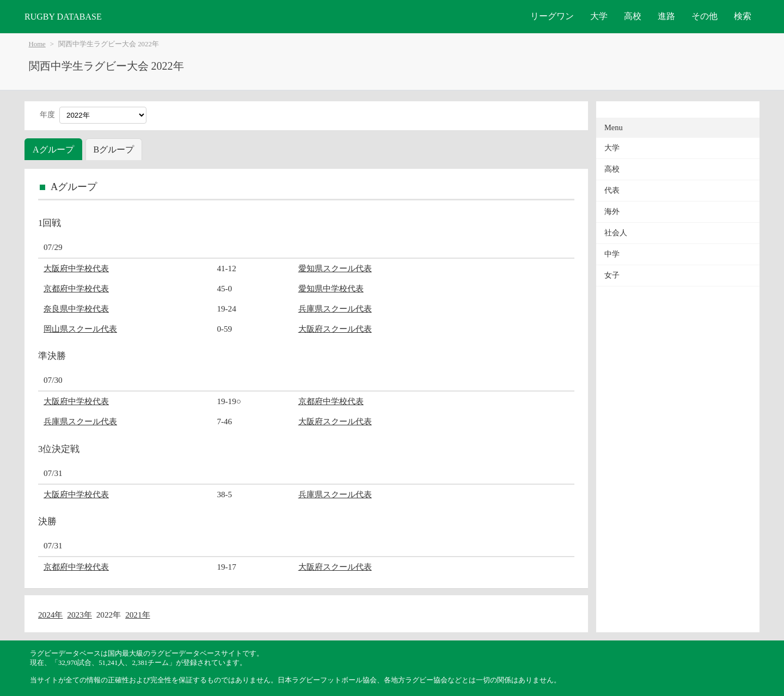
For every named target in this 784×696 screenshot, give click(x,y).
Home (37, 44)
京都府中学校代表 (76, 288)
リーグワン (552, 16)
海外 (612, 212)
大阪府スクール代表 (335, 329)
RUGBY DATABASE (63, 17)
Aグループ (53, 149)
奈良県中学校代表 (76, 309)
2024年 (50, 615)
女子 (612, 275)
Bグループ (114, 149)
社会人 (616, 233)
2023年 (79, 615)
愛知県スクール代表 (335, 268)
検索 (743, 16)
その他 (705, 16)
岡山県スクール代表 (80, 329)
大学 (599, 16)
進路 (666, 16)
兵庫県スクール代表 (335, 309)
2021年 (137, 615)
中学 (612, 254)
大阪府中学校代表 (76, 268)
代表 (612, 190)
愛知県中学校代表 (331, 288)
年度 (47, 115)
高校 (633, 16)
